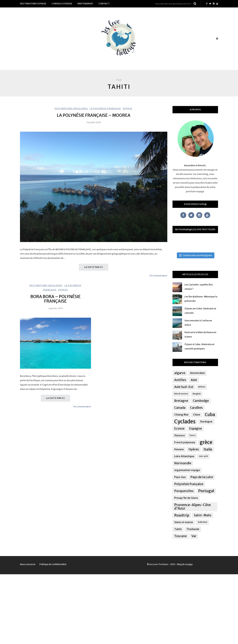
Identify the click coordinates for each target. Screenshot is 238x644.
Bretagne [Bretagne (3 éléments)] (181, 401)
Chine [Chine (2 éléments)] (197, 415)
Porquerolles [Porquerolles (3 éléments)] (184, 491)
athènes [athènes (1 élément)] (202, 387)
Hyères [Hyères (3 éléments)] (194, 449)
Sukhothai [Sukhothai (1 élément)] (202, 522)
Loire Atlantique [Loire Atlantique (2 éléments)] (184, 456)
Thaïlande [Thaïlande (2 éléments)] (193, 529)
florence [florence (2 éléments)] (180, 435)
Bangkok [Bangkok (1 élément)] (197, 394)
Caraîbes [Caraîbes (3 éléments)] (196, 408)
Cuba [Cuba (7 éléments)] (210, 415)
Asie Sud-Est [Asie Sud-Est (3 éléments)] (184, 387)
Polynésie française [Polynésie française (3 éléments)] (189, 484)
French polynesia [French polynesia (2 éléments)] (185, 442)
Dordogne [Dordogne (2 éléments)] (206, 421)
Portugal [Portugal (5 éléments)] (206, 491)
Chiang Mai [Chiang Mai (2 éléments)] (181, 415)
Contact (104, 4)
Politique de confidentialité (53, 564)
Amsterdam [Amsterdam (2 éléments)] (197, 373)
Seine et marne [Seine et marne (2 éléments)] (184, 522)
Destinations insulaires (71, 108)
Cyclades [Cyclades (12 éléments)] (185, 422)
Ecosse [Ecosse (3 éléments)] (179, 429)
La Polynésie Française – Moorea (94, 115)
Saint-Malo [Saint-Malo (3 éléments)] (203, 515)
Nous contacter (28, 564)
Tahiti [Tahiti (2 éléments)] (178, 529)
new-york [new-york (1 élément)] (203, 456)
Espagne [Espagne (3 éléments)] (196, 429)
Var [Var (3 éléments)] (194, 536)
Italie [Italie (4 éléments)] (208, 449)
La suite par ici (94, 267)
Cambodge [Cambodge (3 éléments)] (201, 401)
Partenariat (85, 4)
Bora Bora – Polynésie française (56, 299)
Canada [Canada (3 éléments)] (180, 408)
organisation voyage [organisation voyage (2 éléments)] (187, 470)
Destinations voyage (33, 4)
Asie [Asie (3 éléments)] (194, 380)
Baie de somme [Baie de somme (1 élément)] (181, 394)
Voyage (128, 108)
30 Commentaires (158, 276)
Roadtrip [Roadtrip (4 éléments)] (182, 515)
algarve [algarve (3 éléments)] (180, 373)
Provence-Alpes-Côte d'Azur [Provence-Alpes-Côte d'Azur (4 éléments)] (192, 507)
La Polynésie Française (105, 108)
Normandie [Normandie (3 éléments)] (183, 463)
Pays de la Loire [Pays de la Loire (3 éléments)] (202, 477)
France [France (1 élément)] (192, 435)
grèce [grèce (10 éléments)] (206, 442)
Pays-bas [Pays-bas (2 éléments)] (180, 477)
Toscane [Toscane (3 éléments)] (180, 536)
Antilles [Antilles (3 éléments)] (180, 380)
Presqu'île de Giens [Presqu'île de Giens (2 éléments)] (186, 498)
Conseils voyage (62, 4)
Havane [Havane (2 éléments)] (179, 449)
